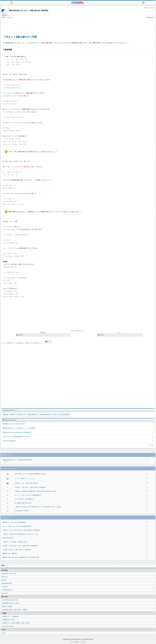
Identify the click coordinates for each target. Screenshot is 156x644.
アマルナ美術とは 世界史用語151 (24, 499)
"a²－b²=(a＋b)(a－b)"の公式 (20, 123)
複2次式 (55, 415)
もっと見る (151, 445)
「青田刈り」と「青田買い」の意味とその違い (15, 542)
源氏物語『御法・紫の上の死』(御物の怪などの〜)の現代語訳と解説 (21, 557)
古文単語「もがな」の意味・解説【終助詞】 (27, 483)
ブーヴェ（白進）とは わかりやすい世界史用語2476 (17, 526)
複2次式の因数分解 (65, 415)
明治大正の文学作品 (8, 538)
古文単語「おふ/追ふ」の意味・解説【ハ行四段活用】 (17, 550)
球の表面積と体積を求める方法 (23, 503)
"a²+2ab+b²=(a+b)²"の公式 (12, 96)
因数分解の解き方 (33, 415)
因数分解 (6, 415)
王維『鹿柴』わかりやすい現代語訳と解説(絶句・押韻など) (31, 474)
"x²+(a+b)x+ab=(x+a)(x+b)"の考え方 (16, 193)
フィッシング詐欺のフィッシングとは (25, 478)
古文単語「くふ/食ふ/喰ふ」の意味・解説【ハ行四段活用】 (30, 487)
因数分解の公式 (22, 415)
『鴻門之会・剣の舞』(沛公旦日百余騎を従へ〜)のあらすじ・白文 (20, 534)
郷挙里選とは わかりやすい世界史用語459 (14, 522)
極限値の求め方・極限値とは (10, 553)
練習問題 (13, 415)
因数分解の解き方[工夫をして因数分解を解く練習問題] (69, 461)
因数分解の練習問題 (45, 415)
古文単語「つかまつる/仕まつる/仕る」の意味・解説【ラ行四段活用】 (21, 530)
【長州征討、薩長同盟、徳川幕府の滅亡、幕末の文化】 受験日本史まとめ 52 (35, 491)
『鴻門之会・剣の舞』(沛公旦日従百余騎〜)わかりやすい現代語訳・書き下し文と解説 (38, 507)
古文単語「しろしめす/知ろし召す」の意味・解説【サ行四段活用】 (21, 546)
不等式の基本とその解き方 (22, 511)
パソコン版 (82, 642)
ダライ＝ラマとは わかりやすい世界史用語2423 (28, 495)
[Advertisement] (78, 25)
